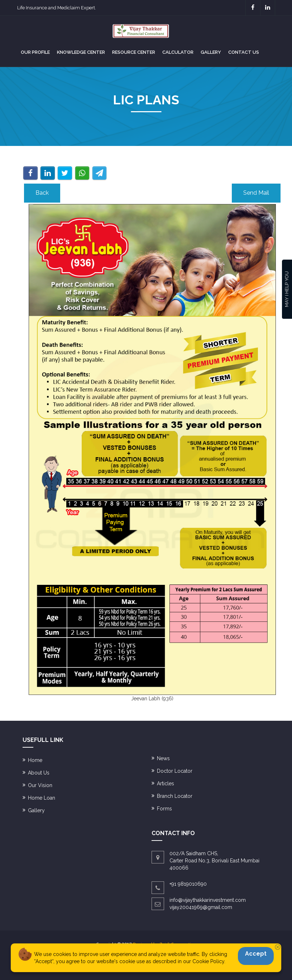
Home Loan (42, 798)
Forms (164, 809)
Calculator (178, 52)
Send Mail (256, 193)
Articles (166, 783)
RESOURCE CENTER (134, 52)
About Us (39, 773)
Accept (256, 954)
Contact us (244, 52)
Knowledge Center (81, 52)
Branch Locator (175, 796)
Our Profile (35, 52)
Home (35, 760)
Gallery (211, 52)
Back (42, 193)
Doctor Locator (175, 771)
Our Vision (40, 785)
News (163, 758)
